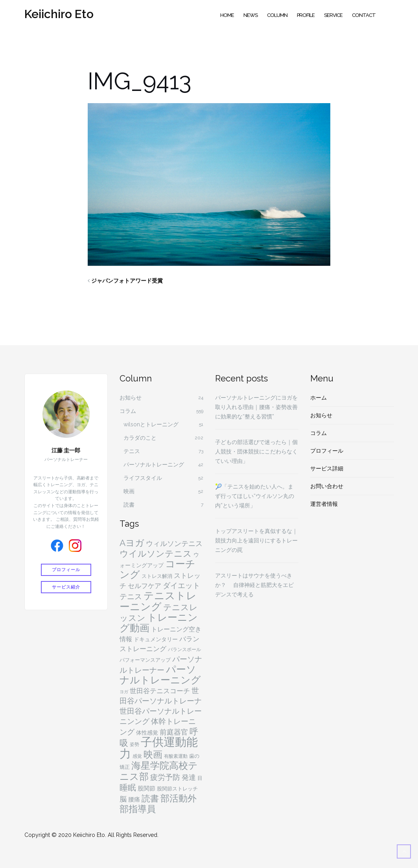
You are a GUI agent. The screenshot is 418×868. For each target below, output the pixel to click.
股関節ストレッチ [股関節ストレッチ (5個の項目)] (177, 789)
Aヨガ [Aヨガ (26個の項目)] (132, 543)
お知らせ (131, 398)
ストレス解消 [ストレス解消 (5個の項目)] (157, 576)
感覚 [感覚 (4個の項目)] (137, 756)
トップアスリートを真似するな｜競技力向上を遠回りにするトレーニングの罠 (256, 540)
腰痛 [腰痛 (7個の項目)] (134, 800)
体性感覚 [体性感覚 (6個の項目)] (147, 733)
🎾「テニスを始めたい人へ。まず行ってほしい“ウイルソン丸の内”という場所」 (255, 496)
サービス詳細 (327, 468)
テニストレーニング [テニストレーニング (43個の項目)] (158, 601)
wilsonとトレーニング (151, 424)
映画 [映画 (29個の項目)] (153, 754)
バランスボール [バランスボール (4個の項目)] (184, 650)
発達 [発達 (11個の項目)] (189, 777)
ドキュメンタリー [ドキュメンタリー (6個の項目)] (156, 639)
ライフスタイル (143, 478)
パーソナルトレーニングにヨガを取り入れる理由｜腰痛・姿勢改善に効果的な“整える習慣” (256, 407)
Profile (306, 15)
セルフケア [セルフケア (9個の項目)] (145, 586)
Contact (364, 15)
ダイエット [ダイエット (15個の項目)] (181, 586)
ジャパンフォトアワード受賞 (127, 281)
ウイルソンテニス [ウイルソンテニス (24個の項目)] (156, 553)
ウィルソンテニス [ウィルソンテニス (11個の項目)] (174, 543)
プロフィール (66, 570)
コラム (128, 411)
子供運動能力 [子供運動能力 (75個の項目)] (159, 748)
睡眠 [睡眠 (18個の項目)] (128, 788)
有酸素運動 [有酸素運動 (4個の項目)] (176, 756)
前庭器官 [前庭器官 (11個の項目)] (174, 732)
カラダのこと (140, 438)
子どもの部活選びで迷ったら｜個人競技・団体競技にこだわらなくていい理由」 (256, 452)
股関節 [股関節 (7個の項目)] (146, 788)
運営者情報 (324, 504)
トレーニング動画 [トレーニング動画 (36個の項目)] (159, 623)
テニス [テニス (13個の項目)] (131, 596)
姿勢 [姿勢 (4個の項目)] (134, 744)
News (250, 15)
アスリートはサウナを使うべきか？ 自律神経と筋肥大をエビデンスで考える (254, 585)
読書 (129, 505)
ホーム (319, 398)
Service (333, 15)
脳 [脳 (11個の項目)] (123, 799)
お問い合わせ (327, 486)
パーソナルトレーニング (154, 465)
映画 (129, 491)
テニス (132, 451)
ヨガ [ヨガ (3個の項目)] (124, 692)
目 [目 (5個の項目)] (200, 778)
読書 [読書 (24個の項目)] (150, 798)
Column (277, 15)
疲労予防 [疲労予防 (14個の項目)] (165, 777)
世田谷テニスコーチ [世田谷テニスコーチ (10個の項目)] (160, 691)
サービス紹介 (66, 586)
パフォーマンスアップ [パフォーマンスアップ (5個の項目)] (145, 660)
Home (227, 15)
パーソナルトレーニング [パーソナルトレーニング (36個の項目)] (160, 675)
